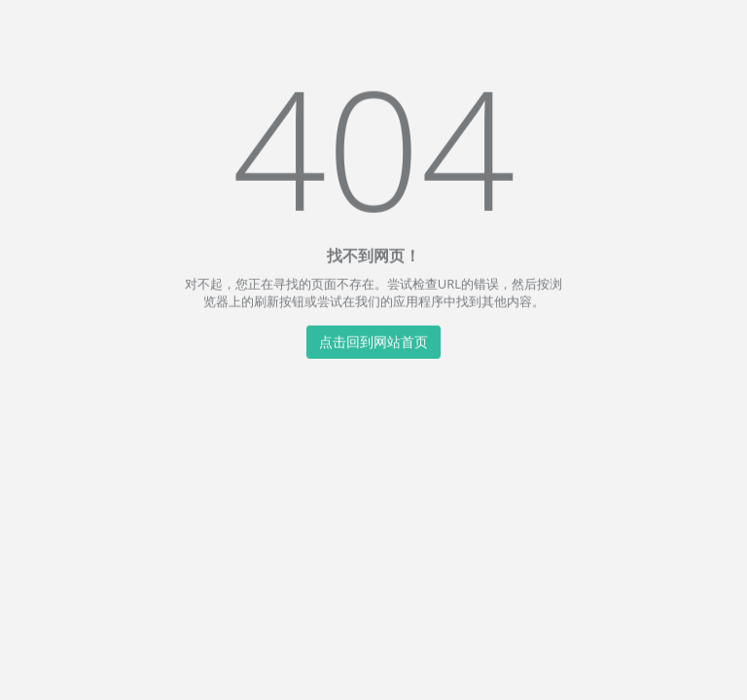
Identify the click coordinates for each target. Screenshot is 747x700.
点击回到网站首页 (373, 341)
